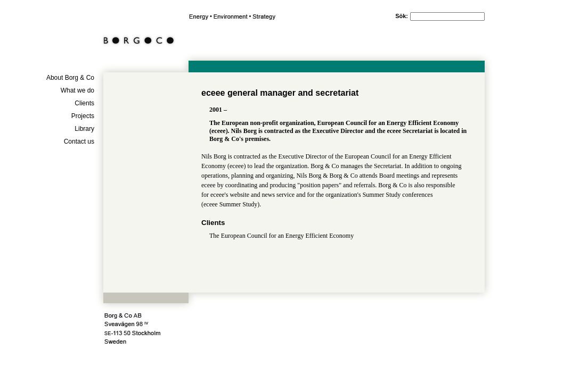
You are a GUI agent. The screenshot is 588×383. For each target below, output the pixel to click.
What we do (77, 90)
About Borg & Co (70, 78)
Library (84, 129)
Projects (83, 116)
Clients (84, 103)
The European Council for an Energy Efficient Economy (281, 236)
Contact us (79, 141)
